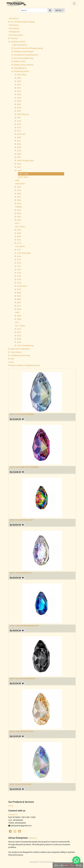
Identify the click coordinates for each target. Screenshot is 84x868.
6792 (19, 289)
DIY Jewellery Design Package (23, 22)
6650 (19, 217)
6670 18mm (20, 227)
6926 (19, 339)
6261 (19, 141)
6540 (19, 200)
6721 (19, 250)
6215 (19, 131)
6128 (19, 124)
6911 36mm (20, 326)
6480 (19, 194)
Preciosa (14, 38)
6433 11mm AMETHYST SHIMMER (24, 467)
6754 (19, 283)
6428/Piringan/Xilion (25, 161)
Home (11, 806)
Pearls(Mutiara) (20, 68)
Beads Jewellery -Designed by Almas (25, 365)
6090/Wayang (23, 114)
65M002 (19, 207)
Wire (12, 359)
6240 (19, 137)
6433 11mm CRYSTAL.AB (21, 784)
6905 (17, 313)
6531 (19, 197)
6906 (19, 316)
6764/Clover (22, 286)
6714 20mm (20, 246)
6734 (19, 270)
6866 (19, 299)
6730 (19, 263)
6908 (19, 319)
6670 (17, 223)
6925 (19, 336)
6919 (19, 332)
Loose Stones (16, 352)
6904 (19, 309)
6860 (19, 293)
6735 (19, 273)
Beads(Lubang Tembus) (23, 65)
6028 (19, 101)
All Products (14, 18)
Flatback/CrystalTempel (23, 52)
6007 (19, 81)
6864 (19, 296)
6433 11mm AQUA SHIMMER (22, 414)
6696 (19, 237)
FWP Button (14, 25)
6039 (19, 104)
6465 (19, 187)
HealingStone (14, 32)
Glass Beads (14, 28)
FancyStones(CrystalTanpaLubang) (28, 48)
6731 (19, 266)
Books (11, 362)
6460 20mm (20, 184)
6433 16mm (23, 177)
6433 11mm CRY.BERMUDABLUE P (24, 626)
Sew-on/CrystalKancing (23, 58)
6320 (19, 151)
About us (33, 838)
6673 (19, 230)
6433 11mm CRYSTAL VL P (21, 573)
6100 (19, 121)
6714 (19, 243)
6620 (19, 210)
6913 (19, 329)
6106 (19, 342)
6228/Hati (21, 134)
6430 (19, 164)
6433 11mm (23, 174)
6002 (19, 78)
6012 (19, 88)
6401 (19, 157)
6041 (19, 111)
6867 (19, 303)
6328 (19, 154)
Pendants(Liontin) (22, 71)
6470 (19, 190)
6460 (17, 180)
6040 (19, 108)
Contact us (13, 814)
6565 (19, 203)
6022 (19, 98)
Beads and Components (20, 349)
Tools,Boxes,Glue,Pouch (20, 355)
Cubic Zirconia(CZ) (20, 45)
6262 (19, 144)
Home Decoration (16, 35)
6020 (19, 94)
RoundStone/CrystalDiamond (26, 55)
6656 (19, 220)
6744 (19, 276)
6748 (19, 279)
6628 (19, 213)
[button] (59, 10)
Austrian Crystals (18, 42)
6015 (19, 91)
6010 (19, 85)
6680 (19, 233)
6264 (19, 147)
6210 (19, 128)
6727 (19, 260)
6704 (19, 240)
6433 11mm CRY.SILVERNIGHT (23, 679)
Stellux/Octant (20, 61)
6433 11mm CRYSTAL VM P (21, 520)
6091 (19, 118)
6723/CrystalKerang (25, 346)
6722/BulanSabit (24, 253)
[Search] (50, 10)
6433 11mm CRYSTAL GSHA (22, 731)
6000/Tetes (21, 75)
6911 (17, 322)
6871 (19, 306)
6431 (19, 167)
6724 (19, 256)
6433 (19, 170)
